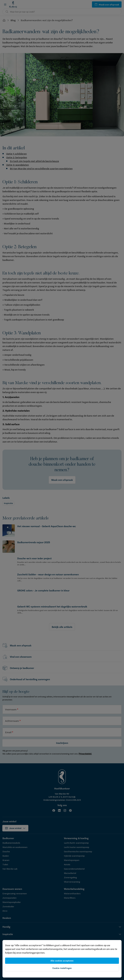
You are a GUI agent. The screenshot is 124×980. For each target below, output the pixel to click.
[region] (62, 959)
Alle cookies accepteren (62, 961)
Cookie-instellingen (62, 968)
